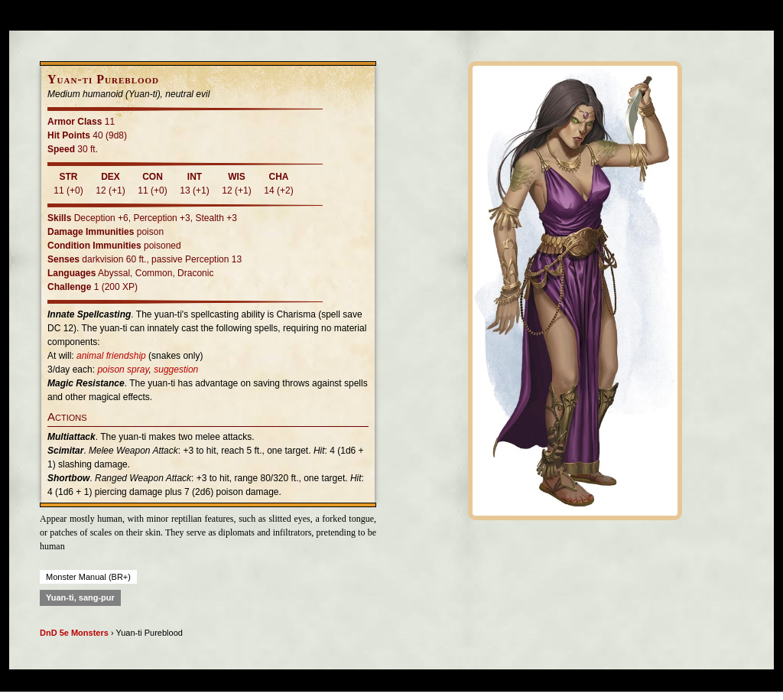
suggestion (176, 370)
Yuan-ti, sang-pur (80, 597)
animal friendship (111, 356)
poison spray (123, 370)
